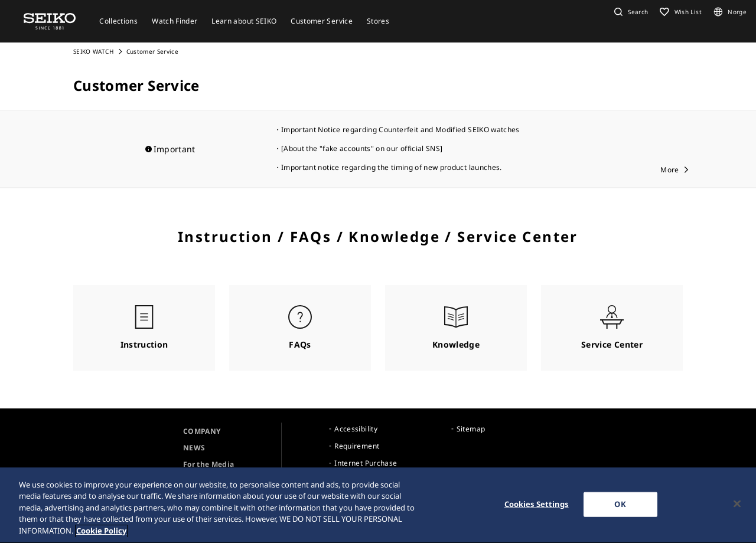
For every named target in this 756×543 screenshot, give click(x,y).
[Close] (737, 506)
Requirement (357, 446)
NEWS (194, 448)
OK (620, 506)
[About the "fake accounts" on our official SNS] (362, 148)
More (669, 170)
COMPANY (202, 431)
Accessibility (356, 429)
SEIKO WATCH (93, 51)
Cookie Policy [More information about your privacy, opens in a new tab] (101, 534)
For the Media (209, 464)
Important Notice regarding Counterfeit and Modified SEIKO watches (400, 130)
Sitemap (471, 429)
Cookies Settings (537, 506)
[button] (630, 12)
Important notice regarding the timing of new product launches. (392, 167)
